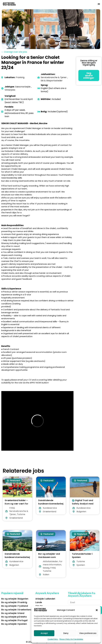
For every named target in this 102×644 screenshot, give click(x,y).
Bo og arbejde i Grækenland (16, 610)
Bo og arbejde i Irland (13, 613)
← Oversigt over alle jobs (14, 52)
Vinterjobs (10, 90)
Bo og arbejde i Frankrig (14, 602)
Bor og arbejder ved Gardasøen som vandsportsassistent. (50, 557)
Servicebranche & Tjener (54, 77)
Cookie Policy (53, 639)
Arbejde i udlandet (45, 599)
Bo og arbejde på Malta (14, 617)
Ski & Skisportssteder (52, 81)
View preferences (88, 633)
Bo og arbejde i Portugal (14, 620)
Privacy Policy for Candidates (71, 639)
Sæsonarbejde (23, 87)
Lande (39, 602)
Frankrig (20, 77)
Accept (44, 633)
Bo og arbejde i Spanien (14, 624)
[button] (97, 610)
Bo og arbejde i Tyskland (15, 606)
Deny (66, 633)
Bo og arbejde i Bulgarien (15, 599)
